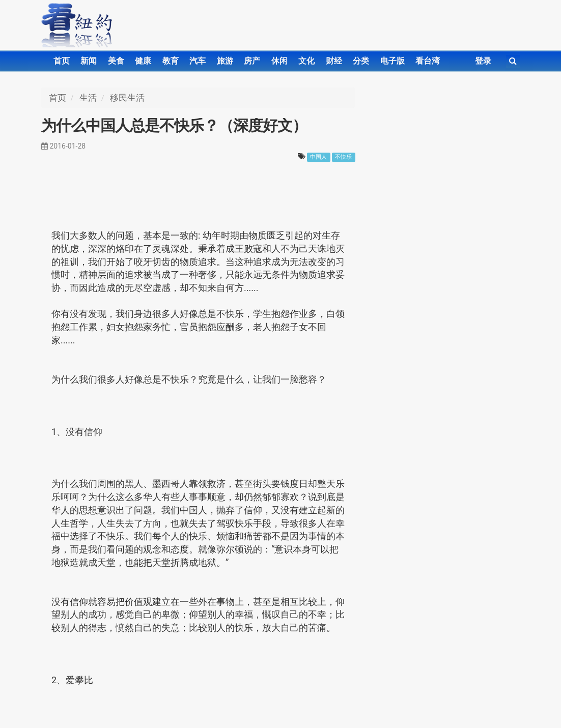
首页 (62, 61)
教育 (171, 61)
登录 (483, 61)
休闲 (279, 61)
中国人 (318, 157)
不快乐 (343, 157)
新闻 (89, 61)
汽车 (198, 61)
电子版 (392, 61)
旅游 (225, 61)
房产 (252, 61)
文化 (306, 61)
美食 (116, 61)
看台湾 (428, 61)
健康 (143, 61)
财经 (334, 61)
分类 (361, 61)
